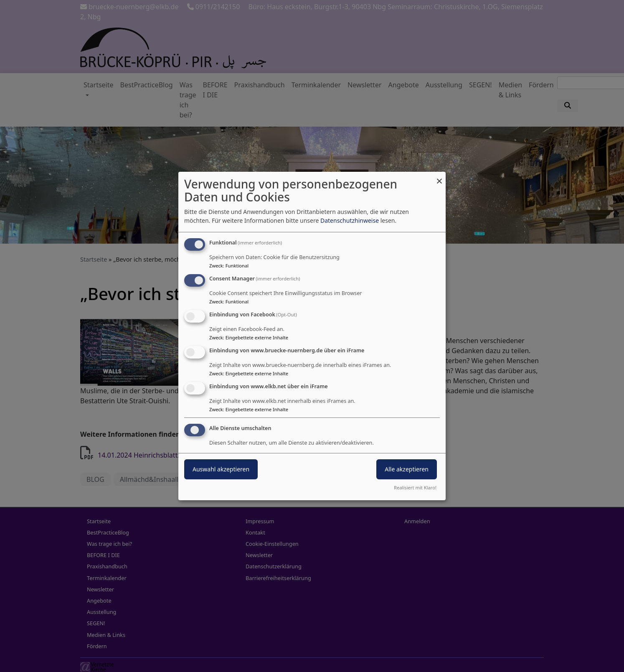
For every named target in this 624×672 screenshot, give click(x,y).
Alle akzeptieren (407, 469)
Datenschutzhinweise (350, 220)
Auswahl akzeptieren (221, 469)
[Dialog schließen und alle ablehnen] (439, 177)
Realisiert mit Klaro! (415, 487)
